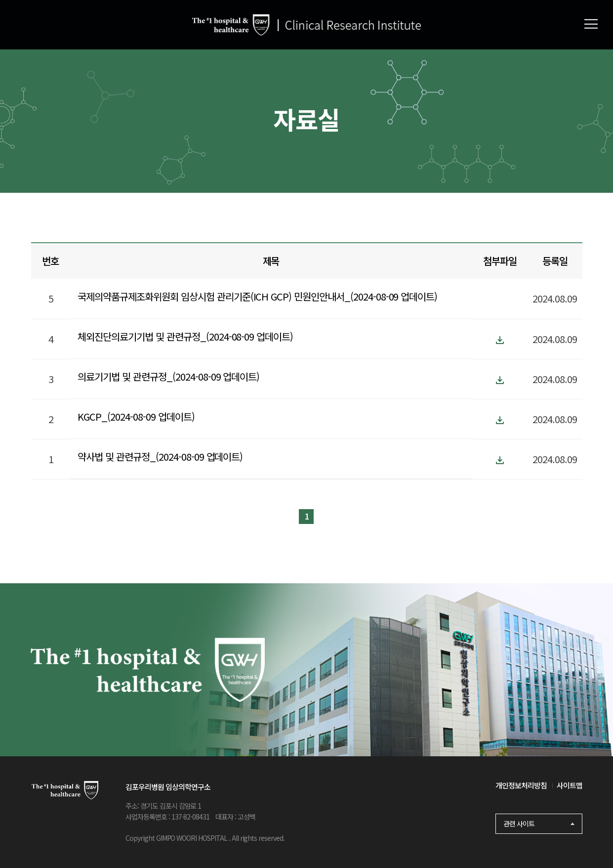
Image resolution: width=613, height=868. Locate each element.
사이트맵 (570, 785)
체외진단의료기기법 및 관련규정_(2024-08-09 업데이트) (185, 336)
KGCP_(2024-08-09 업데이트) (136, 416)
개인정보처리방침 (521, 785)
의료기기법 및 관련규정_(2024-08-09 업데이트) (168, 376)
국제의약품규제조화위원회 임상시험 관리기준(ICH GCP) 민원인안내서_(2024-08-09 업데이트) (257, 296)
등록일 (555, 261)
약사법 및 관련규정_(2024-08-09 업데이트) (160, 456)
